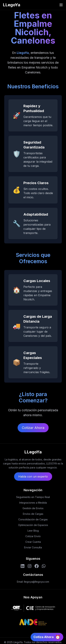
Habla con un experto (33, 476)
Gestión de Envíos (33, 508)
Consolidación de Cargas (33, 519)
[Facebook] (37, 566)
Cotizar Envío (33, 536)
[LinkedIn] (23, 566)
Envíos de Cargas (33, 514)
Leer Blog (33, 531)
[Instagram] (30, 566)
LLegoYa (12, 5)
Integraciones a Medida (33, 503)
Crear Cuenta (33, 542)
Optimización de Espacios (33, 525)
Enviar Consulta (33, 547)
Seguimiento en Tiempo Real (33, 497)
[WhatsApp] (44, 566)
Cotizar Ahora (33, 428)
